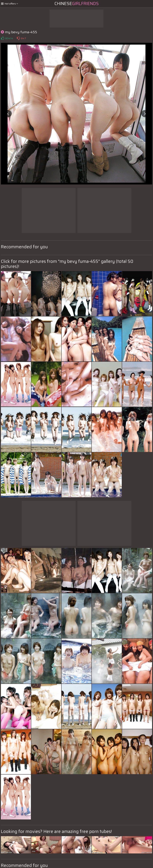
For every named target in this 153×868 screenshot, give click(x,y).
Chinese (77, 4)
